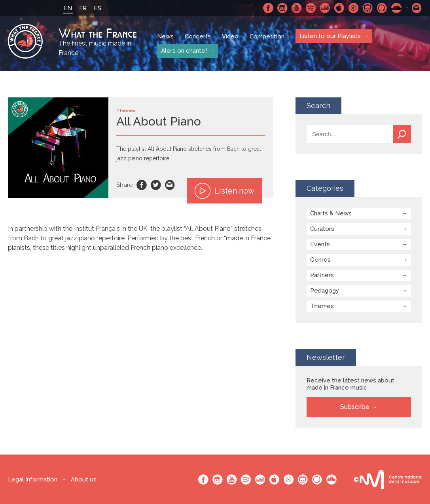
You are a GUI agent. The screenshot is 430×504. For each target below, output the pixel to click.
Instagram (282, 8)
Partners (322, 275)
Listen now (224, 191)
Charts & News (331, 213)
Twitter (156, 185)
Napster (368, 8)
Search (402, 134)
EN (68, 8)
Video (230, 36)
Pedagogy (325, 291)
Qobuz (382, 8)
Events (320, 244)
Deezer (325, 8)
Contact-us (417, 8)
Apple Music (339, 8)
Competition (267, 36)
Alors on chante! (184, 51)
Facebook (268, 8)
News (165, 36)
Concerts (198, 36)
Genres (320, 260)
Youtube (297, 8)
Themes (322, 306)
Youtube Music (354, 8)
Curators (322, 229)
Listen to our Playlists (330, 36)
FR (83, 8)
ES (98, 8)
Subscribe (355, 407)
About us (84, 480)
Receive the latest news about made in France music (350, 384)
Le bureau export (388, 479)
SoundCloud (396, 8)
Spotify (311, 8)
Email (170, 185)
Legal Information (33, 480)
